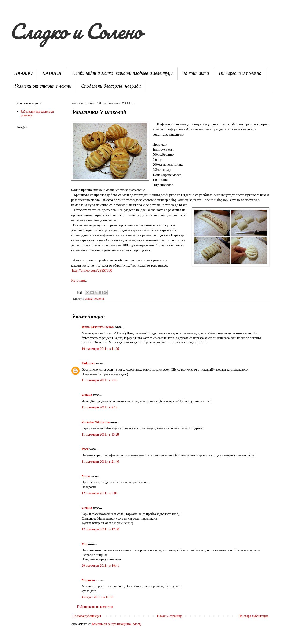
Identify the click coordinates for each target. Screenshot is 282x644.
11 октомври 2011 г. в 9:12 (99, 407)
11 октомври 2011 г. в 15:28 (100, 435)
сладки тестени (94, 299)
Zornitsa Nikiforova (96, 422)
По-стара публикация (253, 616)
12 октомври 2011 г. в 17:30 (100, 529)
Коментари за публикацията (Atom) (117, 624)
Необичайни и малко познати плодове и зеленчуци (123, 74)
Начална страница (170, 616)
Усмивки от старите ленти (43, 87)
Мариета (88, 580)
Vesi (84, 544)
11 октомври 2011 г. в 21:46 (100, 462)
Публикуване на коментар (95, 607)
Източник (79, 280)
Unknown (88, 363)
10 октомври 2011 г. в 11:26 (100, 349)
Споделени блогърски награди (111, 87)
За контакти (196, 74)
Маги (86, 476)
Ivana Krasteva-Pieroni (99, 327)
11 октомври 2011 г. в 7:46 (99, 380)
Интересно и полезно (240, 74)
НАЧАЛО (23, 74)
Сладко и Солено (75, 31)
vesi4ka (87, 395)
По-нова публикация (87, 616)
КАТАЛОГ (52, 74)
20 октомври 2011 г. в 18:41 (100, 566)
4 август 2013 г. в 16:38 (97, 597)
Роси (85, 449)
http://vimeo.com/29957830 (92, 270)
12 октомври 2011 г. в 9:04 (100, 493)
